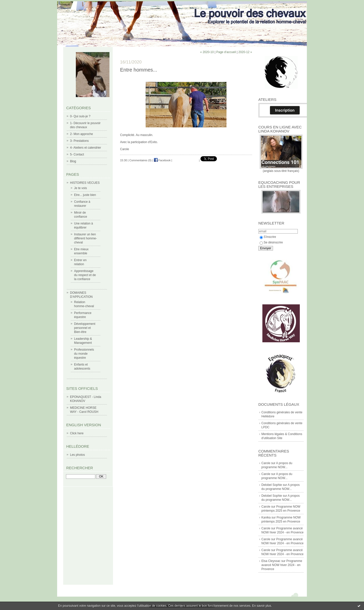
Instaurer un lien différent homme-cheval (86, 238)
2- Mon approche (82, 134)
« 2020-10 (207, 52)
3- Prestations (79, 141)
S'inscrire (268, 237)
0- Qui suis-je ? (80, 116)
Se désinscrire (271, 242)
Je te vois (81, 188)
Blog (73, 161)
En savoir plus (261, 606)
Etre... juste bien (85, 195)
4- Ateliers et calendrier (86, 148)
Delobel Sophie (272, 485)
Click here (77, 433)
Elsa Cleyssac (271, 561)
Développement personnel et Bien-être (85, 328)
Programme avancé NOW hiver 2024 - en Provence (282, 565)
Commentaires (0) (141, 160)
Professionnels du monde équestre (84, 354)
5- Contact (77, 154)
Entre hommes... (139, 70)
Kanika (266, 517)
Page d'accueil (226, 52)
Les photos (77, 455)
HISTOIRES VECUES (85, 183)
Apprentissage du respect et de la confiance (85, 275)
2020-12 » (245, 52)
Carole (266, 463)
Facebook (162, 160)
